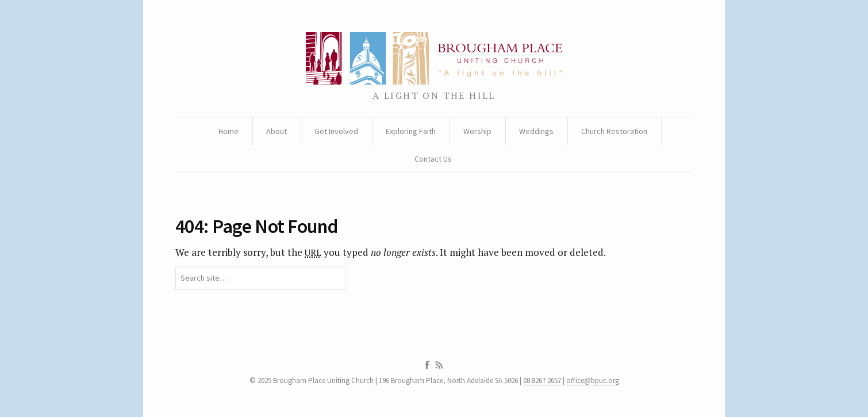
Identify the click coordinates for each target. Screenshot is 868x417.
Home (228, 131)
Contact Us (433, 159)
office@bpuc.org (593, 380)
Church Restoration (614, 131)
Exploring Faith (411, 131)
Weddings (536, 131)
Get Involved (336, 131)
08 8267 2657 (542, 380)
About (276, 131)
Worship (477, 131)
